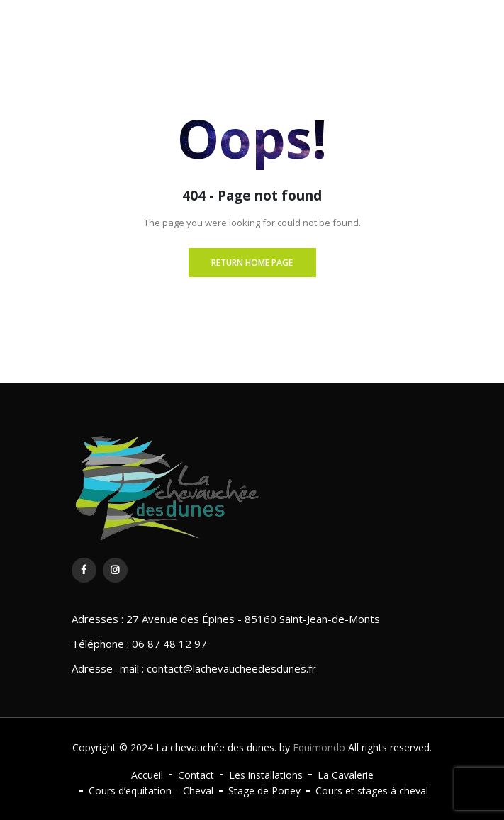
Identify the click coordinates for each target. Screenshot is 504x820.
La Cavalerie (346, 775)
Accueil (147, 775)
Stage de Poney (264, 791)
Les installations (266, 775)
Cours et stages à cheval (372, 791)
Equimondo (319, 747)
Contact (196, 775)
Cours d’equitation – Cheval (151, 791)
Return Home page (252, 263)
